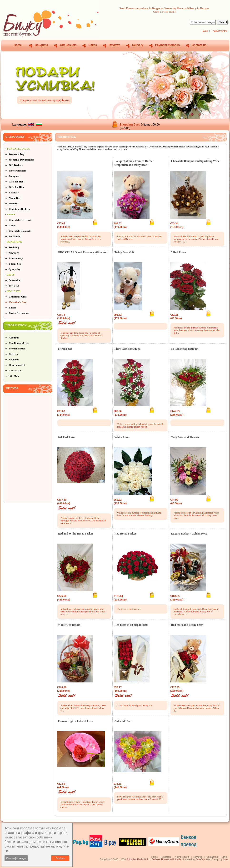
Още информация (16, 858)
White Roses (122, 437)
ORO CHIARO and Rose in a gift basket (83, 252)
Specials (166, 857)
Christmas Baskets (19, 209)
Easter (12, 308)
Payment (14, 359)
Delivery (138, 45)
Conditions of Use (19, 343)
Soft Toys (14, 286)
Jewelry (13, 203)
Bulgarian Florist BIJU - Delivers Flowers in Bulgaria (154, 860)
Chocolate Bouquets (20, 231)
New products (182, 857)
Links (225, 857)
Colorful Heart (124, 721)
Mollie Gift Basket (69, 625)
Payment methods (167, 45)
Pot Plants (15, 236)
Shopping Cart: (130, 125)
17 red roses (65, 349)
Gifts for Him (16, 187)
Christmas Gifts (18, 297)
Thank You (15, 264)
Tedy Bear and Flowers (185, 437)
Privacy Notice (17, 348)
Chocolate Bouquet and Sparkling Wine (195, 161)
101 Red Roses (67, 437)
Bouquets (41, 45)
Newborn (14, 253)
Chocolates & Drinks (20, 220)
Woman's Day (17, 154)
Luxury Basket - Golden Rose (189, 534)
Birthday (14, 192)
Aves (225, 860)
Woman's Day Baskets (21, 160)
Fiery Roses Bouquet (127, 349)
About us (14, 338)
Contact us (199, 45)
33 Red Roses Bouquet (185, 349)
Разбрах (60, 858)
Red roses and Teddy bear (187, 625)
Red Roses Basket (125, 534)
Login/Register (219, 31)
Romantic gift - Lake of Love (75, 721)
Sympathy (15, 269)
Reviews (115, 45)
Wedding (14, 247)
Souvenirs (14, 280)
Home (205, 31)
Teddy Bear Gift (124, 252)
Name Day (15, 198)
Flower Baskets (17, 171)
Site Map (14, 376)
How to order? (17, 365)
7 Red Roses (178, 252)
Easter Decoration (19, 313)
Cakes (92, 45)
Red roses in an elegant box (131, 625)
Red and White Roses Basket (75, 534)
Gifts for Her (16, 182)
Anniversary (16, 258)
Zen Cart (200, 860)
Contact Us (15, 370)
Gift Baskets (68, 45)
